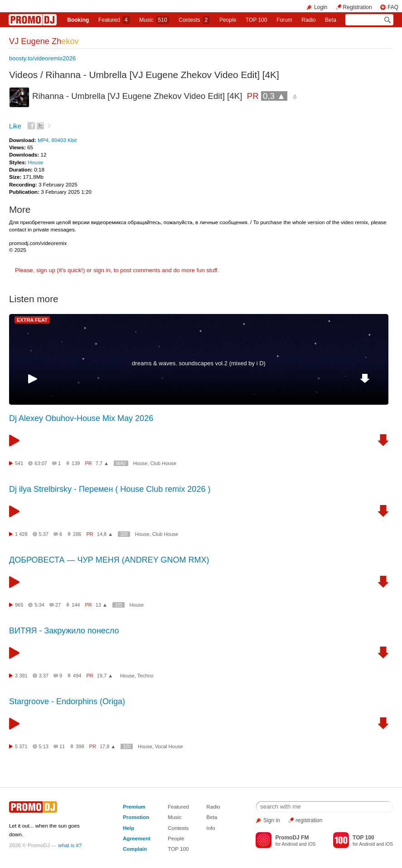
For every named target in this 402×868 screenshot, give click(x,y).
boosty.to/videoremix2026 (42, 58)
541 (19, 463)
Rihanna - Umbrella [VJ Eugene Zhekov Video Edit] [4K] (162, 75)
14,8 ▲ (105, 534)
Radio (308, 20)
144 (76, 605)
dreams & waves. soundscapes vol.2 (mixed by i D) (199, 363)
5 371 (21, 746)
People (228, 20)
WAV (121, 463)
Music (154, 20)
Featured (114, 20)
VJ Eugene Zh (44, 41)
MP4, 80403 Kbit (57, 140)
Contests (178, 828)
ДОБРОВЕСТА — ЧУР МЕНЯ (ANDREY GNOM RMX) (109, 560)
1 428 (21, 534)
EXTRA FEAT (32, 320)
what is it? (70, 845)
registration (309, 820)
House (36, 162)
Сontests (194, 20)
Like (15, 126)
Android (290, 844)
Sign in (272, 820)
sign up (46, 270)
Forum (284, 20)
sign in (102, 270)
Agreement (137, 838)
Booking (78, 20)
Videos (23, 75)
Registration (358, 7)
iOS (312, 844)
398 (80, 746)
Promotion (136, 817)
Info (211, 828)
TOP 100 (257, 20)
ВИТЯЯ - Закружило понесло (64, 631)
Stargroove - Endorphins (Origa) (67, 701)
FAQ (393, 7)
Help (128, 828)
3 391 (21, 676)
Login (321, 7)
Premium (134, 807)
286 (77, 534)
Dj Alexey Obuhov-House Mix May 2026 (81, 418)
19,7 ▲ (105, 676)
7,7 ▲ (102, 463)
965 (19, 605)
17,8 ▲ (108, 746)
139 (76, 463)
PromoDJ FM (292, 838)
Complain (135, 849)
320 (124, 534)
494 (77, 676)
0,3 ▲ (274, 96)
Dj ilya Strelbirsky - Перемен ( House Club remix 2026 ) (110, 489)
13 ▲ (102, 605)
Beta (331, 20)
